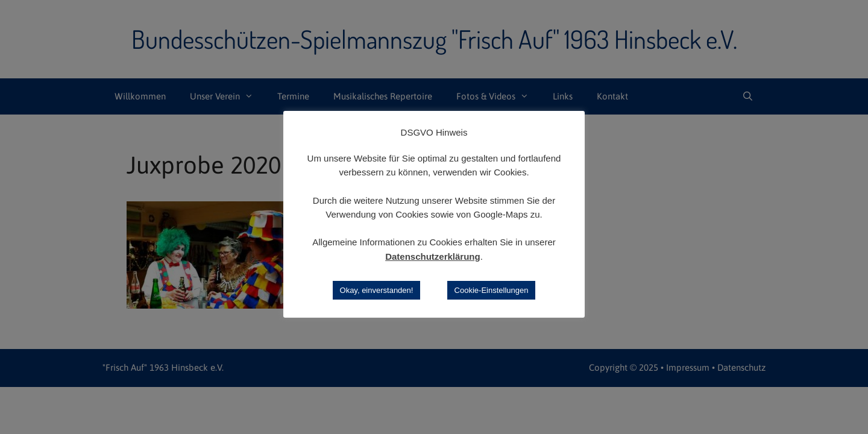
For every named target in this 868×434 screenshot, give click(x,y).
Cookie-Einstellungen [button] (492, 290)
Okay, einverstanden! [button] (377, 290)
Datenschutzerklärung (433, 256)
